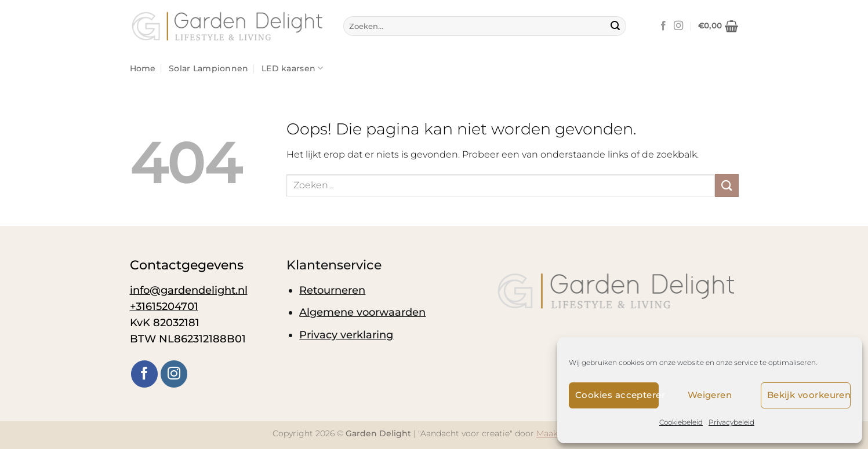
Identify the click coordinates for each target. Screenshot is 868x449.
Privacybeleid (731, 422)
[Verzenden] (615, 26)
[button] (718, 26)
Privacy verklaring (346, 335)
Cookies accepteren (617, 395)
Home (143, 68)
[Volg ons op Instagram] (678, 26)
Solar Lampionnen (209, 68)
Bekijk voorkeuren (809, 395)
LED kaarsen (293, 68)
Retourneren (332, 290)
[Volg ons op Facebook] (663, 26)
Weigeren (710, 395)
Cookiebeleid (681, 422)
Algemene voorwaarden (362, 312)
